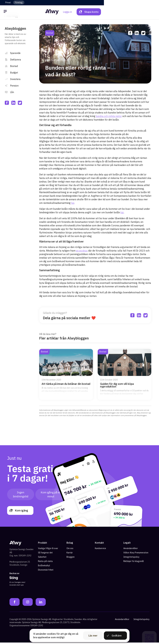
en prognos (82, 251)
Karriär (70, 554)
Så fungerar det (45, 554)
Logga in (122, 12)
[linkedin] (13, 103)
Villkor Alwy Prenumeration (136, 554)
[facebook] (7, 103)
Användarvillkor (131, 550)
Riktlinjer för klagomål (134, 563)
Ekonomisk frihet (46, 571)
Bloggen (71, 558)
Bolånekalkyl (44, 567)
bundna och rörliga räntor (109, 116)
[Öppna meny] (6, 12)
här (73, 203)
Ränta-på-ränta (45, 563)
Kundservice (100, 550)
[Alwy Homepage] (79, 12)
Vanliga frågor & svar (48, 550)
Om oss (70, 550)
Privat (8, 3)
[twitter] (20, 103)
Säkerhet (42, 558)
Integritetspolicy (131, 558)
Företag (19, 3)
